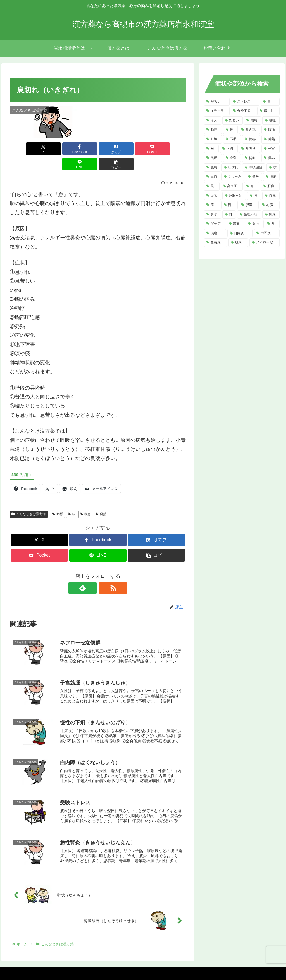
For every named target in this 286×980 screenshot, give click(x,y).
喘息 (86, 499)
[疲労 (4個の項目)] (213, 196)
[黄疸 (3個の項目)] (255, 224)
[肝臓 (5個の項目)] (270, 186)
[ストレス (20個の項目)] (245, 102)
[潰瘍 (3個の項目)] (215, 233)
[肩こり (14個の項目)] (268, 111)
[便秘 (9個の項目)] (251, 139)
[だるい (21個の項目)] (217, 102)
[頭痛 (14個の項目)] (252, 121)
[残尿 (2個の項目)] (238, 243)
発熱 (101, 499)
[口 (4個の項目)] (229, 215)
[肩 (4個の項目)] (212, 205)
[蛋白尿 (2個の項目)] (215, 243)
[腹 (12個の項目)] (231, 130)
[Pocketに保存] (113, 149)
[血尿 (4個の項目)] (271, 196)
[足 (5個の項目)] (212, 186)
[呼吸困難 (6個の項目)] (254, 168)
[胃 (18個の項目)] (270, 102)
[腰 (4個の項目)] (254, 196)
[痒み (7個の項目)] (270, 158)
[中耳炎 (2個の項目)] (267, 233)
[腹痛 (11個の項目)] (270, 130)
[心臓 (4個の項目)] (270, 205)
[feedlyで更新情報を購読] (91, 573)
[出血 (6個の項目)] (212, 177)
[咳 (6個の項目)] (273, 168)
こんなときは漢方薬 (29, 499)
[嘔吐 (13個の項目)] (271, 121)
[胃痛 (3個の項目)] (236, 224)
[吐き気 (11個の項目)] (250, 130)
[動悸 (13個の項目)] (213, 130)
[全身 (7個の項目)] (232, 158)
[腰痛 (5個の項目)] (271, 177)
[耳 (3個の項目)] (272, 224)
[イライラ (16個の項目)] (217, 111)
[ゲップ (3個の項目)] (215, 224)
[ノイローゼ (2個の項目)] (264, 243)
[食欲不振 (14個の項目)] (243, 111)
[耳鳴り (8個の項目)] (250, 149)
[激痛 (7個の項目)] (212, 168)
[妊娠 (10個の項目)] (213, 139)
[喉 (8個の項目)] (211, 149)
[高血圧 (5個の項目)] (232, 186)
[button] (172, 149)
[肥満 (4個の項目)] (249, 205)
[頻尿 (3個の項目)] (271, 215)
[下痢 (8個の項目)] (229, 149)
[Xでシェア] (24, 149)
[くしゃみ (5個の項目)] (233, 177)
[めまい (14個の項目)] (233, 121)
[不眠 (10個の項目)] (232, 139)
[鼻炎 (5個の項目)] (254, 177)
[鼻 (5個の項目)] (252, 186)
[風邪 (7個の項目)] (213, 158)
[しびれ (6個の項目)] (231, 168)
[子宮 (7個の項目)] (270, 149)
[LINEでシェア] (142, 149)
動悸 (58, 499)
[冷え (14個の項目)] (213, 121)
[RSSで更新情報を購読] (104, 573)
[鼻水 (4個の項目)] (213, 215)
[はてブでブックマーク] (83, 149)
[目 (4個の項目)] (230, 205)
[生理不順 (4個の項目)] (249, 215)
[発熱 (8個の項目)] (270, 139)
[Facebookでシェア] (53, 149)
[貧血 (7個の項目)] (251, 158)
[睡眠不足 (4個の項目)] (234, 196)
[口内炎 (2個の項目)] (240, 233)
